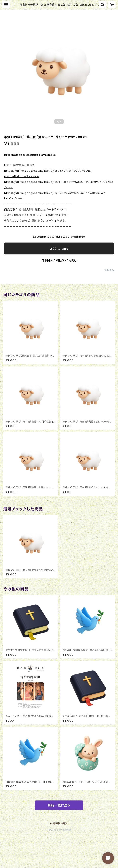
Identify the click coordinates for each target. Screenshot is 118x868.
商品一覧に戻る (59, 805)
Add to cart (59, 248)
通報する (109, 270)
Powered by (59, 830)
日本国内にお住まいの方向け (59, 260)
